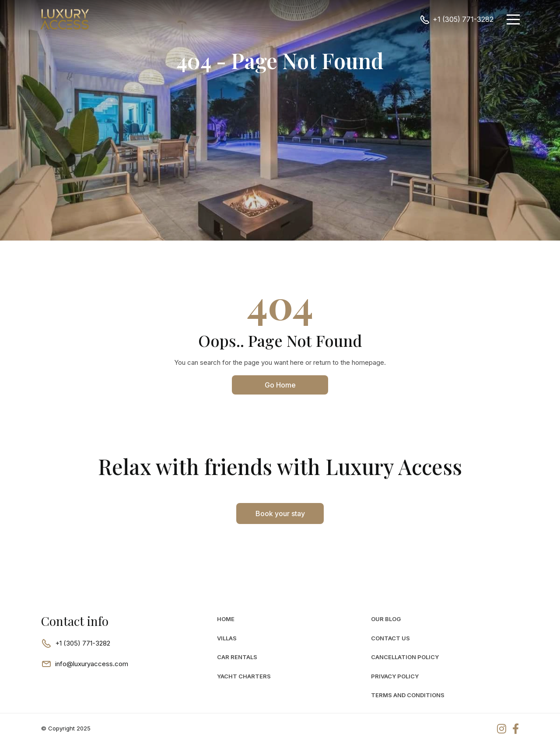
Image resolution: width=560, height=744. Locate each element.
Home (226, 619)
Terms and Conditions (408, 695)
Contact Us (390, 638)
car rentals (237, 657)
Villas (227, 638)
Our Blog (386, 619)
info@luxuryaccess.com (92, 664)
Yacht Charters (244, 676)
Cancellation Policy (405, 657)
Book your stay (280, 513)
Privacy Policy (395, 676)
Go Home (280, 385)
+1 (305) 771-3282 (463, 19)
